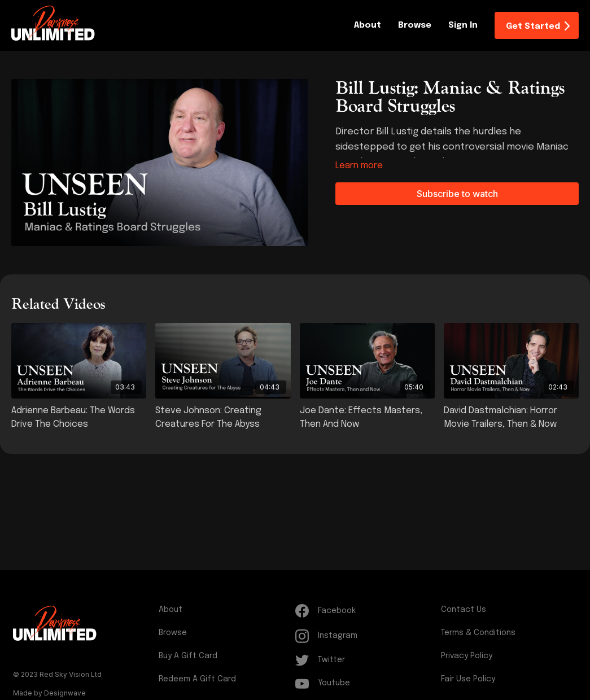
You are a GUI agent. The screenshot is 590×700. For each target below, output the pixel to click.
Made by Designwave (49, 693)
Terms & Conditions (478, 633)
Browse (415, 25)
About (368, 25)
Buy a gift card (188, 656)
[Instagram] (366, 636)
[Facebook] (366, 611)
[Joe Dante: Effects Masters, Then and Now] (367, 418)
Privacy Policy (467, 656)
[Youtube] (366, 683)
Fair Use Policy (468, 679)
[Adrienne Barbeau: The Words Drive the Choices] (79, 418)
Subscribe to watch (457, 194)
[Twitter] (366, 660)
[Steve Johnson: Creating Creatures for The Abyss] (223, 418)
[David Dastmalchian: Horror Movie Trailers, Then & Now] (511, 418)
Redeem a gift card (197, 679)
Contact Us (464, 610)
